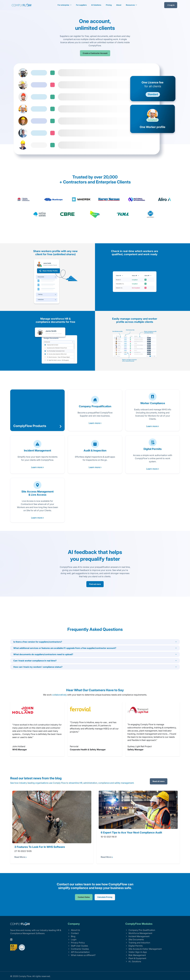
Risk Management (136, 955)
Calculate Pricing (105, 897)
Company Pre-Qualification (140, 930)
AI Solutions (96, 5)
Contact (73, 933)
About (119, 5)
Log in (171, 5)
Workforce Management (139, 933)
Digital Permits (134, 946)
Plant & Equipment (136, 958)
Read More (20, 857)
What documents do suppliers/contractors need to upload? (43, 654)
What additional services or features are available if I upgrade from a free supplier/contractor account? (65, 648)
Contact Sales (84, 897)
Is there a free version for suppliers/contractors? (38, 642)
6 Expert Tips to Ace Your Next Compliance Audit (131, 833)
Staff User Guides (78, 946)
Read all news (159, 781)
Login (72, 939)
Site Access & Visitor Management (143, 949)
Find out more (95, 584)
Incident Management (137, 936)
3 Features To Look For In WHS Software (40, 847)
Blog (72, 936)
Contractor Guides (78, 949)
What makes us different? (82, 955)
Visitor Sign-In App (136, 952)
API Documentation (79, 952)
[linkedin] (11, 940)
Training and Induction (138, 943)
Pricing (109, 5)
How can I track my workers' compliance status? (38, 667)
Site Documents (135, 939)
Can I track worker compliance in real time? (35, 661)
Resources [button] (131, 5)
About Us (74, 930)
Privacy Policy (76, 943)
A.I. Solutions (133, 961)
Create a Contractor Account (95, 53)
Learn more (95, 423)
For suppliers (81, 5)
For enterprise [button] (64, 5)
